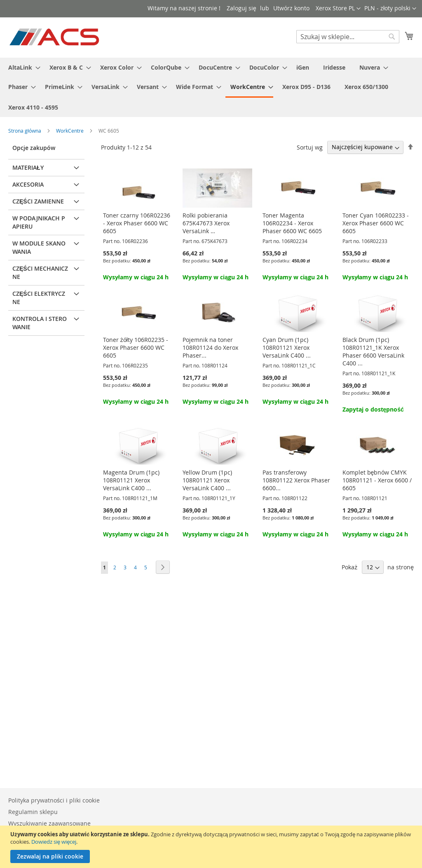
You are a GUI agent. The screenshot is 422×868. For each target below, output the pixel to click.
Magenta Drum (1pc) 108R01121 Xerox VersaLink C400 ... (131, 480)
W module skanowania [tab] (39, 247)
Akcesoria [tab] (28, 184)
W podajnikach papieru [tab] (39, 222)
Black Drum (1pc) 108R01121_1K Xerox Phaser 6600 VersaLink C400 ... (373, 351)
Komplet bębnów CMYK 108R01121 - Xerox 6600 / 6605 (377, 480)
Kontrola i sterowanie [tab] (40, 323)
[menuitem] (22, 67)
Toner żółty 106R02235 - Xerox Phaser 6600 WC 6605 (136, 347)
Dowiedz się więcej (54, 842)
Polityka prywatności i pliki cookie (54, 800)
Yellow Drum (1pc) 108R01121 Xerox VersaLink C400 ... (207, 480)
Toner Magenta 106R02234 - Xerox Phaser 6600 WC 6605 (292, 223)
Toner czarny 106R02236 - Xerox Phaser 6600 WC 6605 (137, 223)
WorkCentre (70, 131)
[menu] (211, 87)
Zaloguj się (241, 8)
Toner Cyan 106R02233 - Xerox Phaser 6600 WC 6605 (376, 223)
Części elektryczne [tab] (39, 298)
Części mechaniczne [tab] (40, 273)
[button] (390, 9)
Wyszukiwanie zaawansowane (49, 823)
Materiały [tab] (28, 167)
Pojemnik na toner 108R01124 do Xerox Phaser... (210, 347)
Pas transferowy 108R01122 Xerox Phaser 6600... (296, 480)
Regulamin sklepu (33, 812)
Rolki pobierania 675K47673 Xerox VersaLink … (206, 223)
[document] (212, 847)
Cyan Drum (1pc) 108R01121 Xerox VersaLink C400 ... (287, 347)
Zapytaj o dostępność (373, 409)
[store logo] (55, 37)
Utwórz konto (291, 8)
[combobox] (348, 37)
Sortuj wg (310, 147)
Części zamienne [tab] (38, 201)
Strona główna (25, 131)
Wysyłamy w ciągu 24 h (136, 277)
